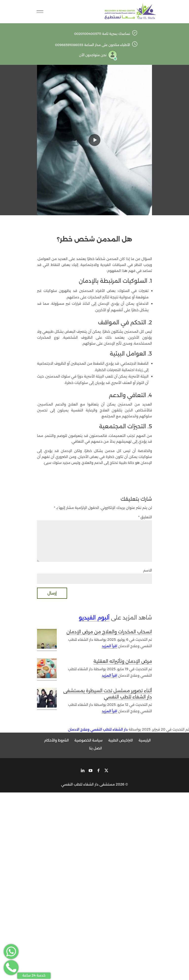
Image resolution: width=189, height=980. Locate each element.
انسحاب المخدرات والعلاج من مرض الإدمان (109, 632)
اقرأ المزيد (109, 646)
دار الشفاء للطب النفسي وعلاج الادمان (98, 729)
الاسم (148, 570)
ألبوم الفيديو (94, 618)
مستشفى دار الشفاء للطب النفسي (88, 784)
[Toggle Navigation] (40, 12)
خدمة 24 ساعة (34, 975)
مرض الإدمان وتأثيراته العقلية (123, 661)
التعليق (145, 517)
